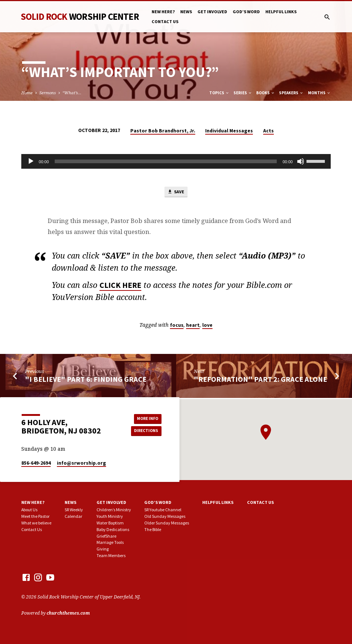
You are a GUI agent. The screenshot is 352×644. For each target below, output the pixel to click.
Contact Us (165, 21)
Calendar (73, 516)
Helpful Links (281, 12)
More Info (145, 418)
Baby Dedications (113, 529)
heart (193, 326)
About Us (29, 510)
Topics (219, 93)
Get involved (212, 12)
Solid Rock (80, 17)
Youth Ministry (110, 516)
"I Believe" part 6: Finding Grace (86, 380)
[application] (176, 161)
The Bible (153, 529)
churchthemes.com (68, 613)
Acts (268, 131)
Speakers (291, 93)
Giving (103, 549)
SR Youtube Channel (163, 510)
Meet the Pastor (35, 516)
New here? (163, 12)
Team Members (111, 555)
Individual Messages (229, 131)
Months (319, 93)
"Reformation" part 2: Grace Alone (260, 380)
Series (243, 93)
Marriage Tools (110, 542)
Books (266, 93)
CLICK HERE (120, 286)
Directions (145, 431)
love (207, 326)
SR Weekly (74, 510)
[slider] (166, 161)
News (186, 12)
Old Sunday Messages (165, 516)
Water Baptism (110, 523)
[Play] (31, 161)
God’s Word (246, 12)
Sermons (48, 93)
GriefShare (106, 536)
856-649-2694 (36, 463)
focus (177, 326)
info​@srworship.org (81, 463)
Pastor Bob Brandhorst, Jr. (163, 131)
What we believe (36, 523)
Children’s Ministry (114, 510)
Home (27, 93)
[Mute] (301, 161)
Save (176, 193)
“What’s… (72, 93)
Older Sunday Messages (167, 523)
